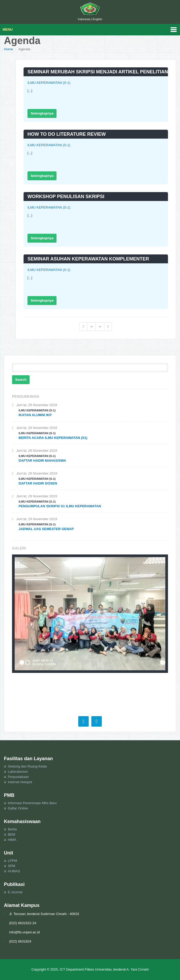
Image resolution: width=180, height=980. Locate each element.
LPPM (12, 861)
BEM (12, 834)
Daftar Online (18, 808)
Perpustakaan (18, 777)
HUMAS (14, 871)
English (97, 19)
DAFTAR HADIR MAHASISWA (42, 461)
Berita (12, 829)
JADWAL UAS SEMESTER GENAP (46, 529)
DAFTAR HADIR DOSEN (38, 483)
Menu (8, 29)
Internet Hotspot (20, 782)
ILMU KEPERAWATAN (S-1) (49, 83)
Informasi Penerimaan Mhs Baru (32, 803)
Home (9, 49)
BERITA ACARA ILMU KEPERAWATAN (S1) (53, 438)
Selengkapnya (42, 113)
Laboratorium (18, 772)
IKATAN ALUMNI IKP (35, 415)
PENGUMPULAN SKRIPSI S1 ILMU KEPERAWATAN (60, 506)
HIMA (12, 840)
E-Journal (15, 892)
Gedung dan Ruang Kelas (27, 766)
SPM (12, 866)
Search (21, 380)
